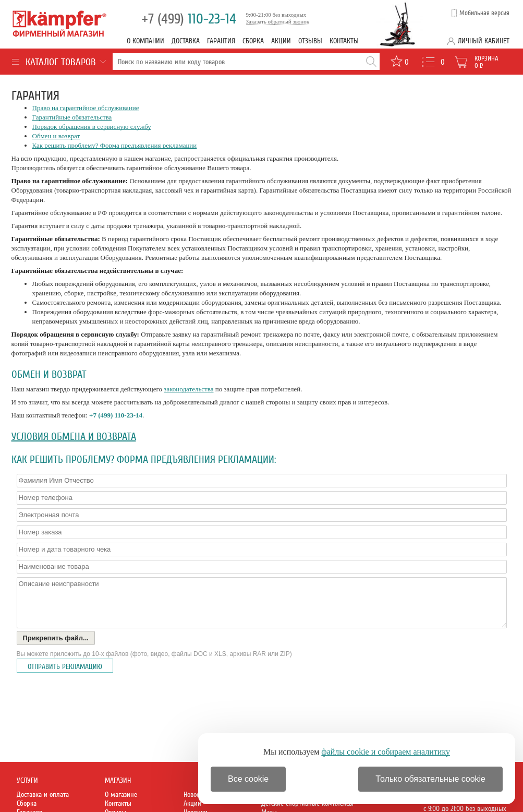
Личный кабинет (484, 41)
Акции (281, 41)
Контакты (344, 41)
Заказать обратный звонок (278, 21)
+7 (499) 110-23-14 (116, 415)
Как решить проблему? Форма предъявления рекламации (115, 145)
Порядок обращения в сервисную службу (92, 127)
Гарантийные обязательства (72, 117)
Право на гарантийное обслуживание (86, 108)
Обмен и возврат (56, 136)
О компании (145, 41)
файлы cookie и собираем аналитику (386, 752)
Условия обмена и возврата (74, 437)
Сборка (253, 41)
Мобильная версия (484, 13)
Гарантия (221, 41)
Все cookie (248, 779)
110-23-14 (189, 19)
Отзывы (310, 41)
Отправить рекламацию (65, 667)
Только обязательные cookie (430, 779)
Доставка (186, 41)
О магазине (121, 795)
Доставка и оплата (43, 795)
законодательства (188, 389)
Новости (194, 795)
